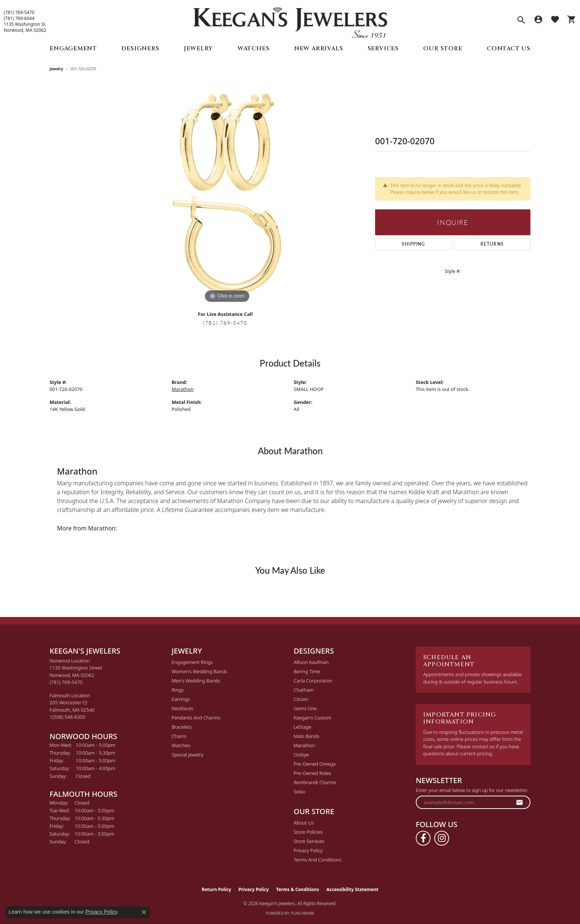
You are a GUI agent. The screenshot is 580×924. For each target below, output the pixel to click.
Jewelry (198, 48)
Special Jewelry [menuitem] (188, 755)
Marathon (183, 389)
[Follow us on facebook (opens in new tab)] (423, 838)
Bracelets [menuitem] (182, 727)
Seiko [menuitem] (299, 792)
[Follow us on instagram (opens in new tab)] (442, 838)
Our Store (443, 48)
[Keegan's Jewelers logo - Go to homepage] (290, 21)
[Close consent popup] (144, 912)
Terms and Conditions (318, 860)
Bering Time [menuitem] (307, 671)
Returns (492, 244)
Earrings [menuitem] (181, 699)
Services (383, 48)
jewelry (56, 69)
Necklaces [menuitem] (183, 708)
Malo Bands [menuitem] (306, 736)
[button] (521, 21)
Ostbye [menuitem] (301, 755)
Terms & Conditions (298, 889)
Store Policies (308, 832)
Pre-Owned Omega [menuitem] (315, 764)
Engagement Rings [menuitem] (192, 662)
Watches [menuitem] (181, 745)
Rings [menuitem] (178, 690)
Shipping (414, 244)
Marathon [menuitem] (304, 745)
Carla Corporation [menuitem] (313, 681)
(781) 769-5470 (19, 13)
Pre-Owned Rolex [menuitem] (312, 773)
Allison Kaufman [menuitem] (311, 662)
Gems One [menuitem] (305, 708)
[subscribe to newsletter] (520, 802)
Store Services (309, 841)
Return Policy (216, 889)
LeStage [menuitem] (302, 727)
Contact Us (509, 48)
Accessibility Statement (352, 889)
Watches (254, 48)
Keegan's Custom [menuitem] (313, 718)
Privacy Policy (308, 850)
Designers (140, 48)
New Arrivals (319, 48)
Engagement (73, 48)
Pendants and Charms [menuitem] (196, 718)
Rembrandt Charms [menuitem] (315, 782)
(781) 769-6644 (19, 18)
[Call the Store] (66, 682)
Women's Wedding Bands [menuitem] (199, 671)
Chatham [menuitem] (304, 690)
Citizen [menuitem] (301, 699)
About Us (304, 823)
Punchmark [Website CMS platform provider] (303, 913)
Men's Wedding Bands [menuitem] (196, 681)
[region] (227, 194)
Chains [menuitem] (179, 736)
